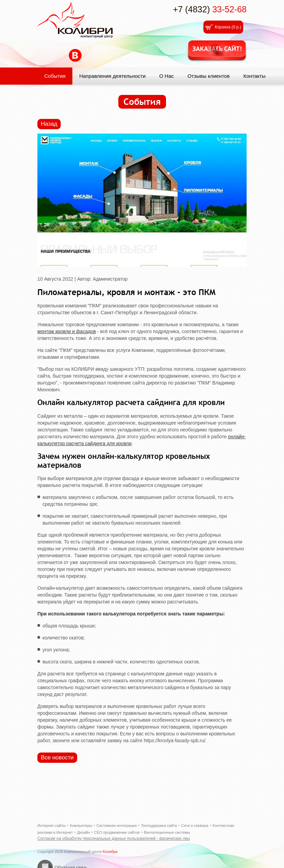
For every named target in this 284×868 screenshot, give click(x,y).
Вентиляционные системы (167, 832)
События (55, 76)
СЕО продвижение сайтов (117, 832)
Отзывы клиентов (209, 76)
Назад (49, 124)
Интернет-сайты (51, 826)
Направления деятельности (112, 76)
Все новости (57, 757)
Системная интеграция (116, 826)
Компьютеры (81, 826)
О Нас (167, 76)
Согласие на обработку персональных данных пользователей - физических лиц (114, 839)
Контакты (254, 76)
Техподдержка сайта (159, 826)
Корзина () (228, 27)
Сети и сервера (195, 826)
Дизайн (84, 832)
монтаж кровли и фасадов (67, 331)
